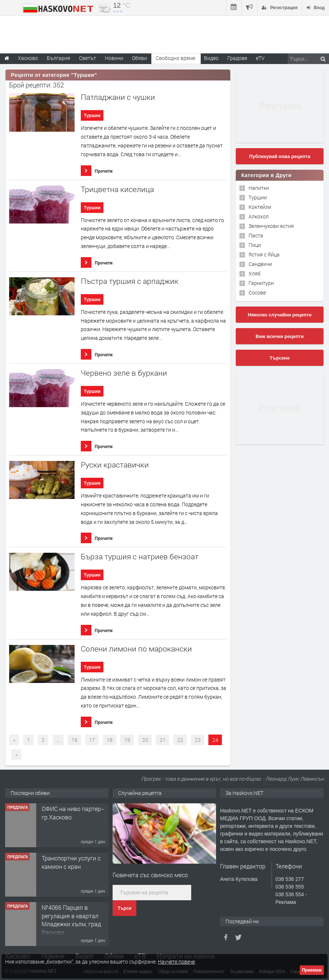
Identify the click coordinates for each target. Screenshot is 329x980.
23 (198, 740)
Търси (124, 908)
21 (163, 740)
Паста (256, 235)
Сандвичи (260, 264)
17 (92, 740)
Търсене (280, 358)
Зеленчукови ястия (271, 226)
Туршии (92, 116)
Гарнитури (261, 283)
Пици (255, 245)
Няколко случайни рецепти (280, 315)
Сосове (257, 292)
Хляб (255, 273)
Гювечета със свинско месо (150, 875)
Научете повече (176, 962)
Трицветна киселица (117, 189)
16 (75, 740)
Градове (237, 58)
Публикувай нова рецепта (279, 156)
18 (110, 740)
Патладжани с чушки (118, 97)
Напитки (259, 188)
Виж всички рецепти (279, 336)
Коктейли (260, 207)
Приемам (312, 970)
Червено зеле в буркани (124, 373)
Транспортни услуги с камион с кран (71, 862)
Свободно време (175, 58)
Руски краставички (115, 465)
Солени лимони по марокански (136, 649)
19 (127, 740)
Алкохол (259, 216)
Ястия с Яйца (264, 254)
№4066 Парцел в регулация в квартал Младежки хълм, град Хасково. (71, 920)
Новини (114, 58)
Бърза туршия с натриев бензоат (140, 557)
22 (180, 740)
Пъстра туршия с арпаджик (130, 281)
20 (145, 740)
